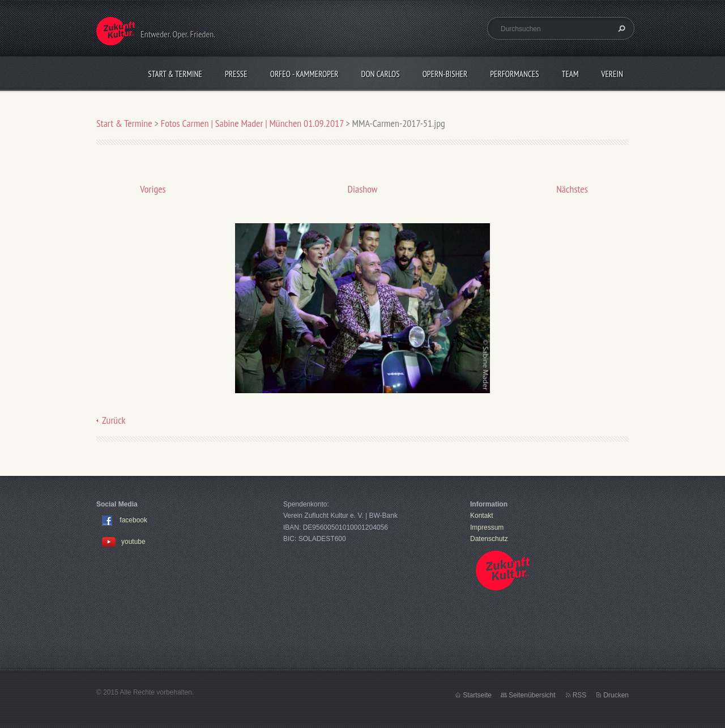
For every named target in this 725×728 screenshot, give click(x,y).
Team (570, 74)
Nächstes (572, 189)
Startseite (477, 695)
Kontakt (482, 516)
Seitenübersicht (532, 695)
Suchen (620, 28)
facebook (133, 521)
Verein (612, 74)
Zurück (114, 420)
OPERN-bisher (445, 74)
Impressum (487, 527)
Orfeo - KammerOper (304, 74)
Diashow (363, 189)
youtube (124, 542)
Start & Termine (175, 74)
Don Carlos (381, 74)
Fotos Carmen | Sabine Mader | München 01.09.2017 (252, 123)
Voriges (153, 189)
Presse (236, 74)
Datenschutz (489, 539)
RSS (580, 695)
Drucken (616, 695)
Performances (514, 74)
